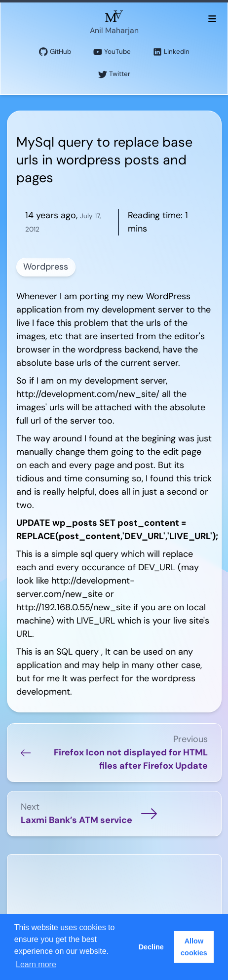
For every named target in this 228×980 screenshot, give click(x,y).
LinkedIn (171, 52)
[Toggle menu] (212, 18)
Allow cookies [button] (194, 947)
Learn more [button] (36, 964)
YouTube (112, 52)
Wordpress (46, 267)
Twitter (114, 74)
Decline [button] (151, 947)
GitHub (55, 52)
